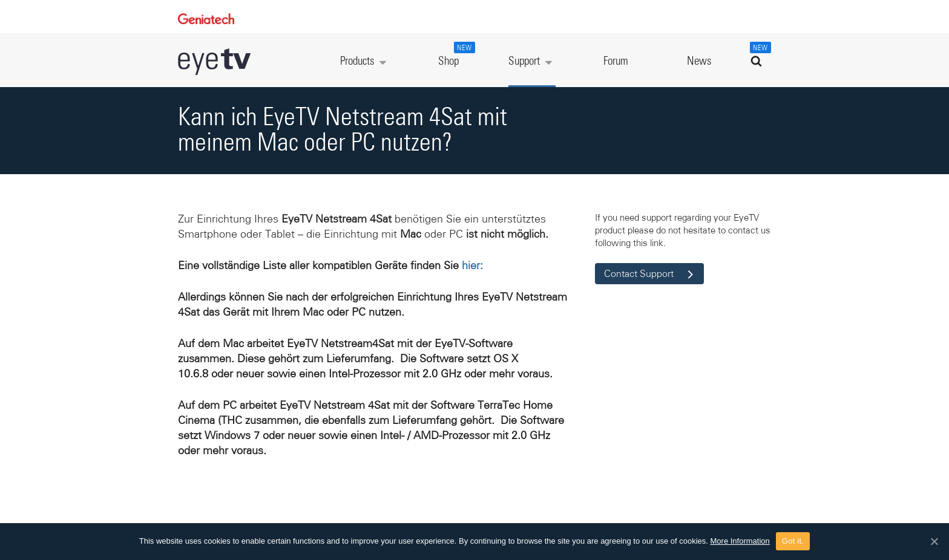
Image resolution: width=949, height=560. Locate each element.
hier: (472, 265)
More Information (740, 541)
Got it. (793, 541)
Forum (616, 61)
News (699, 61)
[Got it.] (934, 541)
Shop (455, 54)
